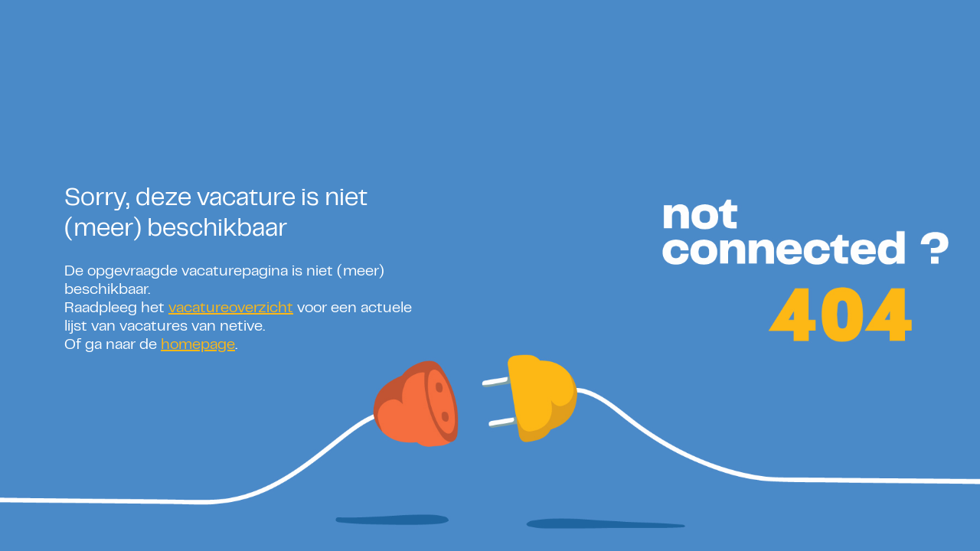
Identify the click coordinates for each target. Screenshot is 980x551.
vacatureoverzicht (231, 309)
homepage (198, 346)
